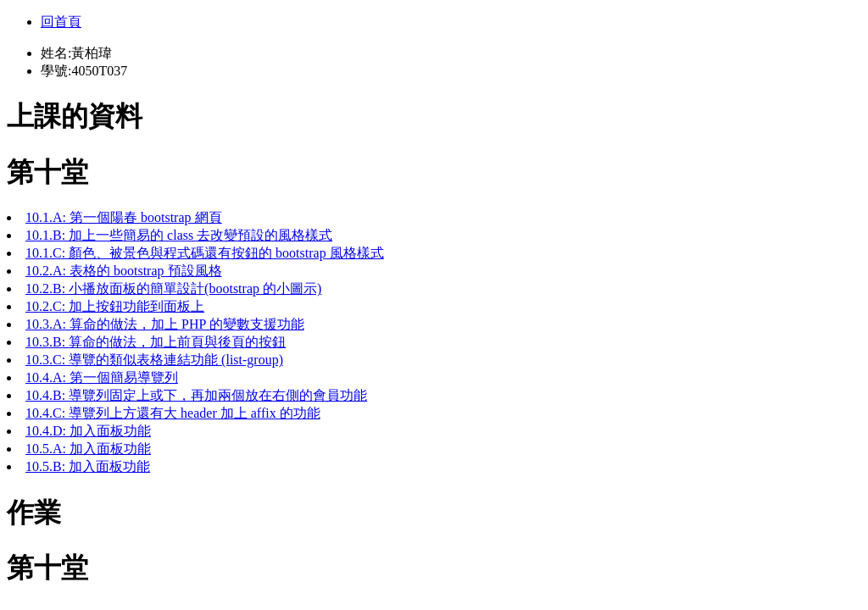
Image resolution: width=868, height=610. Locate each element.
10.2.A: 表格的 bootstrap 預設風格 (124, 271)
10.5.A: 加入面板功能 (88, 449)
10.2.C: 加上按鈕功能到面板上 (115, 306)
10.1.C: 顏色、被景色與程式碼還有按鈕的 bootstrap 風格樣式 (205, 253)
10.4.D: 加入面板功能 (88, 431)
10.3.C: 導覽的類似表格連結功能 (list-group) (154, 360)
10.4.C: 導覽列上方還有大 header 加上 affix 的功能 (173, 413)
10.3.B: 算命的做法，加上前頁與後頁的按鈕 (156, 342)
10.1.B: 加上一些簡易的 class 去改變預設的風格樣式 (179, 235)
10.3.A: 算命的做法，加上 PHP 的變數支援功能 (165, 324)
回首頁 (61, 22)
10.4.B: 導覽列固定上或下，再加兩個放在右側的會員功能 (196, 395)
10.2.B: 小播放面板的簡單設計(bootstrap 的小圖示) (173, 288)
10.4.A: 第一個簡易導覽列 (102, 377)
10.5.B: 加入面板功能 (88, 466)
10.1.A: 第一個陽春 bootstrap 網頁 (124, 217)
